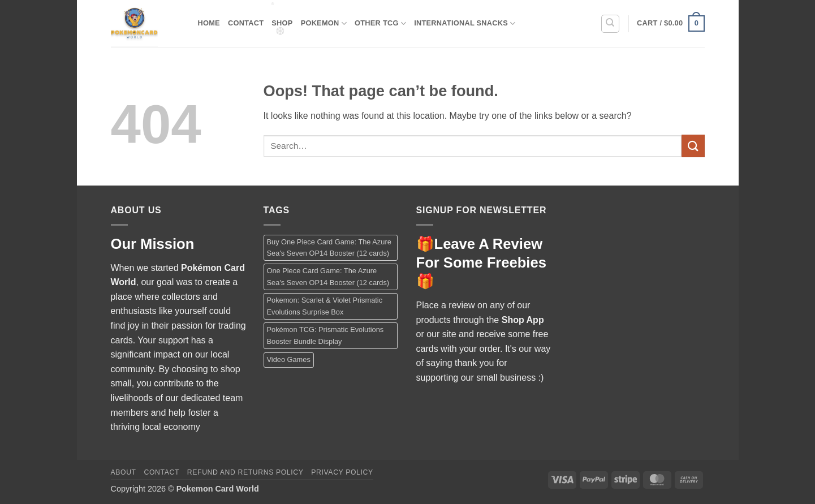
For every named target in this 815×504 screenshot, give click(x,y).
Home (209, 23)
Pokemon (324, 23)
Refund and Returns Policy (245, 472)
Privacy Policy (342, 472)
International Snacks (465, 23)
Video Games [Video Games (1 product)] (289, 359)
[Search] (610, 24)
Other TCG (380, 23)
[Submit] (693, 146)
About (124, 472)
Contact (246, 23)
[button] (670, 24)
